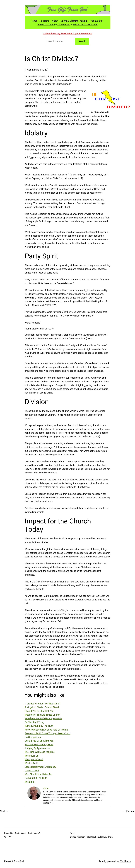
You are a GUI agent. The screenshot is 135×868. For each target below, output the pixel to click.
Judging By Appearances (37, 748)
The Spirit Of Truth (34, 759)
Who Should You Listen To (38, 774)
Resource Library (46, 25)
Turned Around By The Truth (39, 726)
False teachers (93, 837)
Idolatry (104, 837)
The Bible (29, 782)
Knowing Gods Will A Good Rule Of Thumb (46, 730)
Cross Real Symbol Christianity (40, 767)
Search (82, 41)
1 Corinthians (20, 833)
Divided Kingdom (77, 837)
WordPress (125, 861)
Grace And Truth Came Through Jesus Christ (48, 733)
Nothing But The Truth (36, 778)
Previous (131, 811)
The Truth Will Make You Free (40, 752)
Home (34, 21)
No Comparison (33, 737)
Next (2, 811)
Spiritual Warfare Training (74, 21)
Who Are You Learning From (39, 745)
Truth (110, 837)
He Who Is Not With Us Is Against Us (43, 718)
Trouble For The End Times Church (42, 715)
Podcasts (44, 21)
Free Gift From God (14, 861)
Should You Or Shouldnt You (39, 711)
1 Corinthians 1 (33, 833)
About (55, 21)
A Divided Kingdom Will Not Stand (42, 704)
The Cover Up (32, 756)
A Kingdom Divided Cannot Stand (42, 707)
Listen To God (32, 771)
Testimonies (64, 25)
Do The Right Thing (34, 722)
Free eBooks (96, 21)
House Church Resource (85, 25)
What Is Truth (32, 763)
